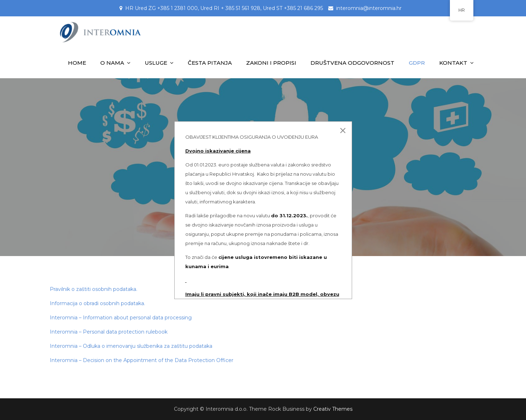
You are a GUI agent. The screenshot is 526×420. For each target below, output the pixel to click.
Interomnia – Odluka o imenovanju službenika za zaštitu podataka (131, 346)
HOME (77, 63)
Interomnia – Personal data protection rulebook (109, 332)
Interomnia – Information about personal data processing (121, 318)
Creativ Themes (333, 409)
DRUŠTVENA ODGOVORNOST (352, 63)
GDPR (417, 63)
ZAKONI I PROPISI (271, 63)
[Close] (343, 131)
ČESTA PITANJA (210, 63)
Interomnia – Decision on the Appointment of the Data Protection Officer (142, 360)
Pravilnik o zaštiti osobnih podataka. (94, 289)
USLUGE (156, 63)
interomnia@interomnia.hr (369, 8)
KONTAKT (453, 63)
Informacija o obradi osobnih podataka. (97, 303)
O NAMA (112, 63)
